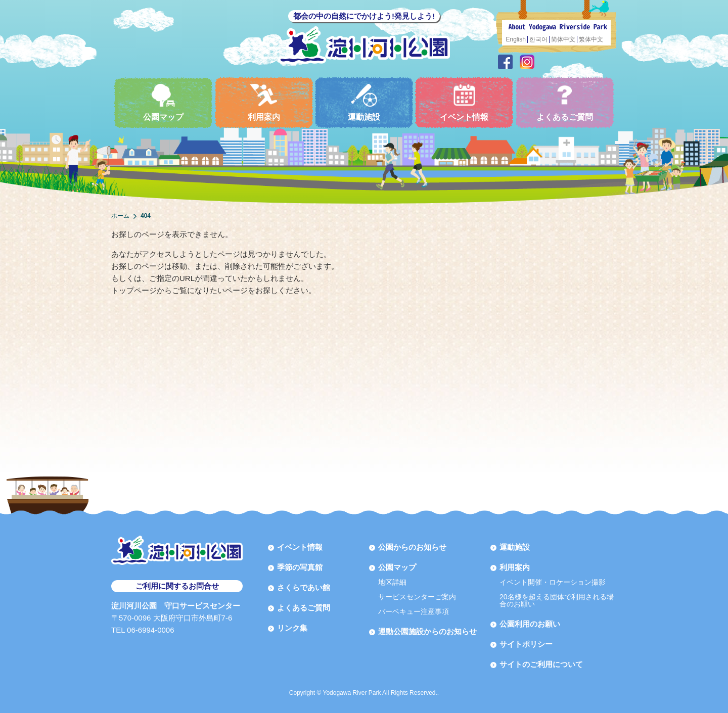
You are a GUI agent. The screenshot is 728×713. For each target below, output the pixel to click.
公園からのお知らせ (412, 547)
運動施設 (364, 102)
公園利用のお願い (530, 624)
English (516, 39)
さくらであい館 (304, 587)
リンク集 (292, 628)
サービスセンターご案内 (417, 597)
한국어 (538, 39)
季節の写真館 (300, 567)
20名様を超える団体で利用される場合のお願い (557, 600)
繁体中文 (591, 39)
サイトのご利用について (541, 664)
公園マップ (163, 102)
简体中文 (563, 39)
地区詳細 (392, 582)
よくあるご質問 (565, 102)
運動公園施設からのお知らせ (427, 631)
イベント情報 (464, 102)
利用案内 (264, 102)
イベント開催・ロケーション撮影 (553, 582)
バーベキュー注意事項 (414, 611)
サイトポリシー (526, 644)
